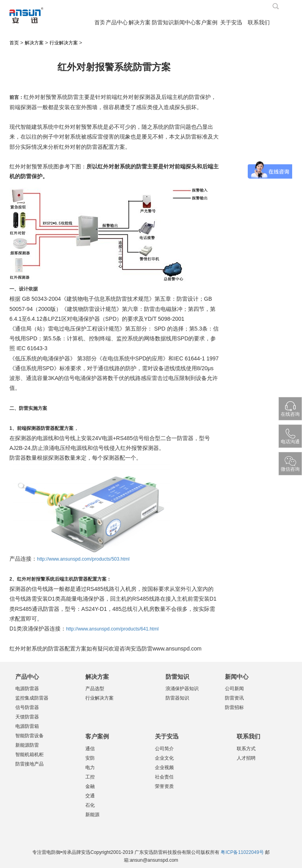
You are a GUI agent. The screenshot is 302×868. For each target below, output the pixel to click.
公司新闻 (234, 689)
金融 (90, 786)
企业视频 (164, 767)
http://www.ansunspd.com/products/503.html (83, 559)
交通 (90, 796)
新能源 (92, 815)
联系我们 (259, 23)
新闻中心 (185, 23)
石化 (90, 805)
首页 (99, 23)
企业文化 (164, 758)
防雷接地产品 (29, 764)
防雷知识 (163, 23)
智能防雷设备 (29, 736)
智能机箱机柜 (29, 755)
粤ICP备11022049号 (242, 852)
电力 (90, 767)
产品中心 (117, 23)
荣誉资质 (164, 786)
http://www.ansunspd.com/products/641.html (112, 629)
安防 (90, 758)
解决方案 (139, 23)
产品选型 (95, 689)
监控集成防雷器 (32, 698)
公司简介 (164, 749)
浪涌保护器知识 (182, 689)
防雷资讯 (234, 698)
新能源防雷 (27, 745)
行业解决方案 (64, 43)
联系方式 (246, 749)
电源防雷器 (27, 689)
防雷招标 (234, 707)
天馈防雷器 (27, 717)
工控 (90, 777)
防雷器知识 (177, 698)
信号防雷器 (27, 707)
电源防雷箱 (27, 726)
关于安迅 (231, 23)
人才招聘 (246, 758)
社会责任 (164, 777)
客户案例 (206, 23)
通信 (90, 749)
